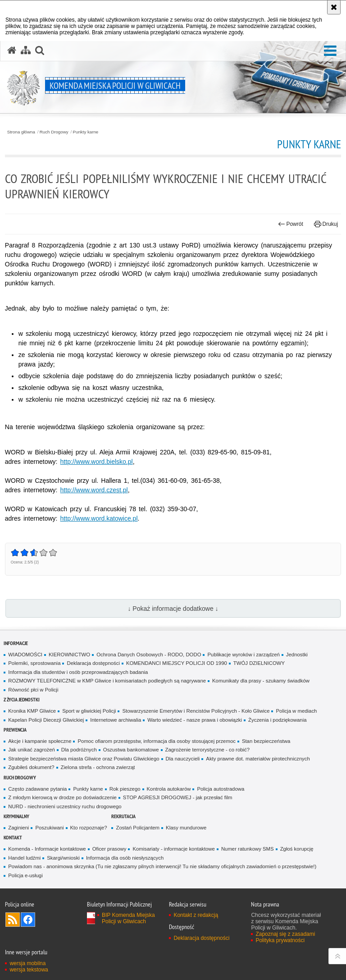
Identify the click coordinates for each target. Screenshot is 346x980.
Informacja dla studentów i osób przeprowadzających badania (78, 672)
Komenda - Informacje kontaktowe (47, 849)
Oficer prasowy (109, 849)
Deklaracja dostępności (93, 663)
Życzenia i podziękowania (277, 720)
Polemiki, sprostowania (34, 663)
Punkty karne (86, 132)
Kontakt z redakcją (196, 915)
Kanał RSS (13, 920)
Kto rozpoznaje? (89, 828)
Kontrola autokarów (169, 789)
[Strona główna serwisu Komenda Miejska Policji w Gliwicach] (12, 50)
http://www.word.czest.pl (94, 490)
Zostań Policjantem (138, 828)
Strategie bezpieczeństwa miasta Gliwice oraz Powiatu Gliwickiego (84, 759)
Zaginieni (18, 828)
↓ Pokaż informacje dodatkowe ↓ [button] (173, 609)
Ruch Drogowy (54, 132)
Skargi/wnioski (63, 858)
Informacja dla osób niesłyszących (125, 858)
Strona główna (21, 132)
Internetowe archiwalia (116, 720)
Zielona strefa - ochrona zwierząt (98, 767)
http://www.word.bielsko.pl (97, 462)
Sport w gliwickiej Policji (89, 711)
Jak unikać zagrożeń (32, 750)
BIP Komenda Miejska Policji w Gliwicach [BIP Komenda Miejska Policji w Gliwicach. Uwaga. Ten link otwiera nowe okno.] (128, 918)
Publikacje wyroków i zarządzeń (243, 655)
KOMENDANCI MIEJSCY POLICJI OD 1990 (177, 663)
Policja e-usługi (25, 875)
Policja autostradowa (221, 789)
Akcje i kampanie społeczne (40, 741)
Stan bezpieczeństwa (266, 741)
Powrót (291, 224)
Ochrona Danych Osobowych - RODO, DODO (149, 655)
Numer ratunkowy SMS (248, 849)
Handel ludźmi (24, 858)
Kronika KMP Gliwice (32, 711)
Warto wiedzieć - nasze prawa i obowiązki (195, 720)
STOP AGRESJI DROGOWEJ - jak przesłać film (178, 797)
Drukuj (326, 224)
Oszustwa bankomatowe (131, 750)
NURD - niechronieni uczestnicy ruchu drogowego (65, 806)
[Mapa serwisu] (26, 50)
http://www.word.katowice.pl (99, 518)
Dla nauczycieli (183, 759)
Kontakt (13, 837)
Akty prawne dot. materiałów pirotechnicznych (258, 759)
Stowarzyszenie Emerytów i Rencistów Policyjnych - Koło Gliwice (196, 711)
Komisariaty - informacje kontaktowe (173, 849)
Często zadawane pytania (37, 789)
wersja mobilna (27, 963)
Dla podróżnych (79, 750)
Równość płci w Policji (33, 690)
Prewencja (15, 730)
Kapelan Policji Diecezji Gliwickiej (46, 720)
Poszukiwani (49, 828)
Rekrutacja (123, 816)
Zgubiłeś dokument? (31, 767)
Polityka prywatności (280, 940)
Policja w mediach (296, 711)
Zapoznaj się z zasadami (285, 934)
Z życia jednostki (22, 699)
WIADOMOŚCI (25, 655)
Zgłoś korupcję (297, 849)
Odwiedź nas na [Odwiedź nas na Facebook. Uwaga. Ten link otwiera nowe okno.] (28, 920)
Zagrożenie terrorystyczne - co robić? (208, 750)
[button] (330, 51)
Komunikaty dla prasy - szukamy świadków (261, 681)
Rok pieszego (125, 789)
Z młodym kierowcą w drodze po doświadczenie (62, 797)
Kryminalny (16, 816)
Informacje (16, 643)
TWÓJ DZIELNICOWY (259, 663)
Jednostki (297, 655)
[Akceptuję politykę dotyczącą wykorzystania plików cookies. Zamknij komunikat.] (334, 7)
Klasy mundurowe (186, 828)
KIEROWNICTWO (69, 655)
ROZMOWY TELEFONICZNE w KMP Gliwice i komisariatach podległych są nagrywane (107, 681)
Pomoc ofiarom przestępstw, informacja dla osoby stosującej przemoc (156, 741)
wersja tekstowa (29, 970)
